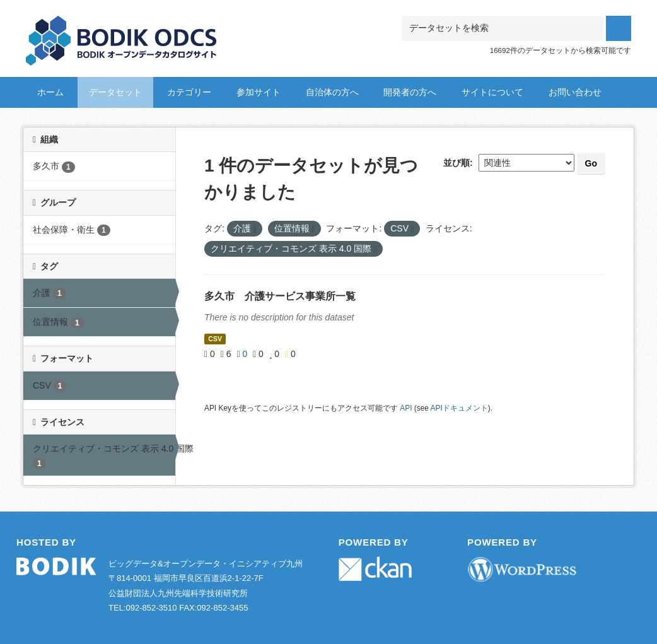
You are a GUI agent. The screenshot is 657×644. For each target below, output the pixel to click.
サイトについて (492, 92)
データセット (115, 92)
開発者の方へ (410, 92)
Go (591, 163)
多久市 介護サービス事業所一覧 (280, 296)
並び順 (456, 163)
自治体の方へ (332, 92)
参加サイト (259, 92)
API (406, 408)
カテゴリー (189, 92)
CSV (215, 339)
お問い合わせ (575, 92)
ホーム (50, 92)
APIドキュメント (459, 408)
